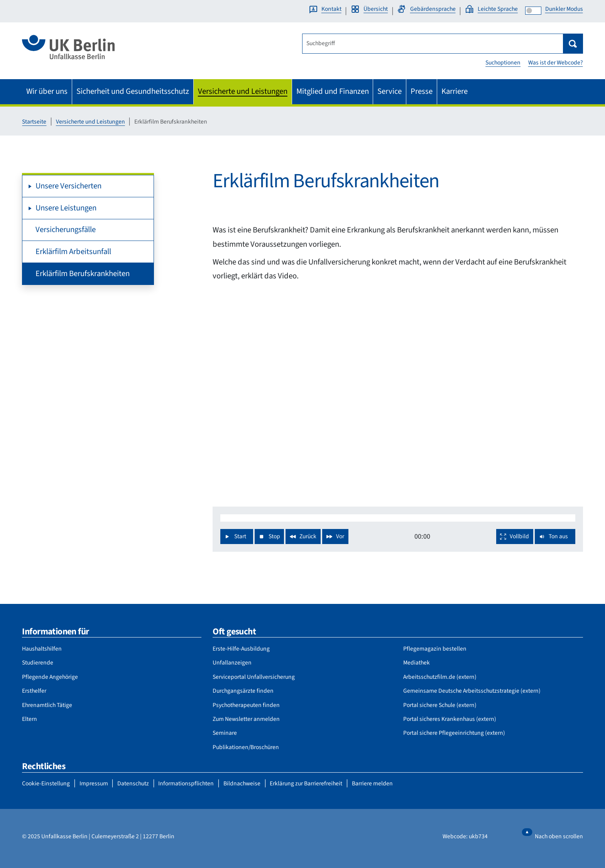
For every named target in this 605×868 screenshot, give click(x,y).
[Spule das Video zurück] (303, 537)
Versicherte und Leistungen (90, 122)
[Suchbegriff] (433, 44)
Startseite (34, 122)
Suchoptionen (503, 63)
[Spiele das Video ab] (237, 537)
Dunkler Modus (564, 9)
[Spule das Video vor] (335, 537)
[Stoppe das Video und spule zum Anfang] (270, 537)
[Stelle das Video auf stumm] (555, 537)
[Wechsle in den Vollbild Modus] (515, 537)
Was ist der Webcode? (556, 63)
